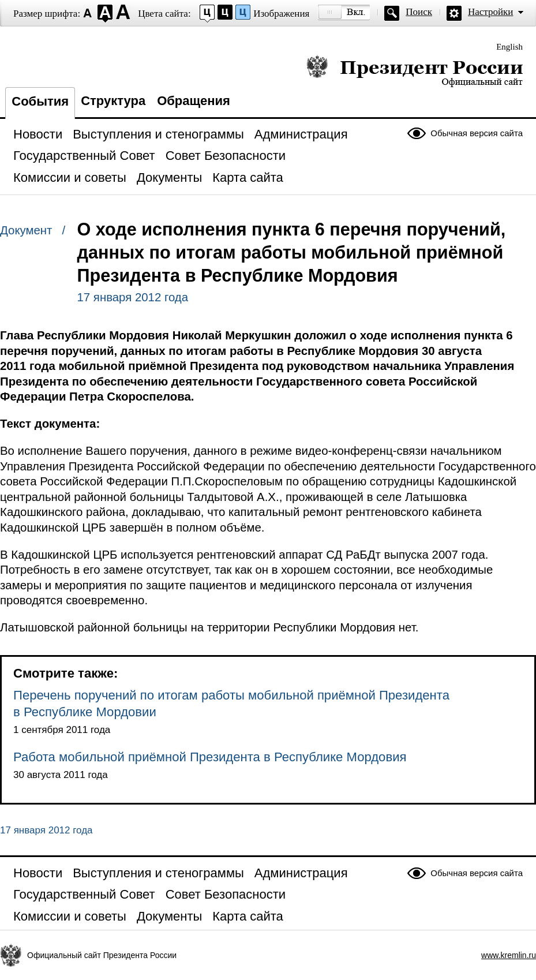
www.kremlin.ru (509, 955)
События (40, 101)
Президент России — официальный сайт (415, 71)
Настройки (490, 12)
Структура (113, 101)
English (509, 47)
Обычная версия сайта (477, 133)
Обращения (194, 101)
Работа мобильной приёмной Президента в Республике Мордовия (210, 757)
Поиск (419, 12)
